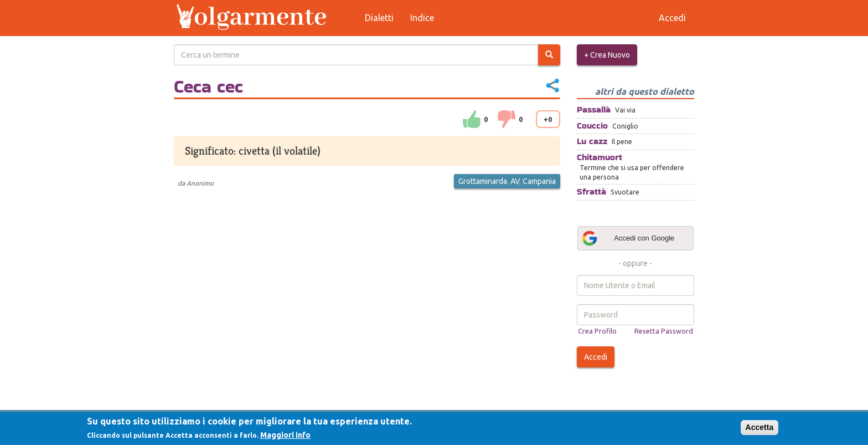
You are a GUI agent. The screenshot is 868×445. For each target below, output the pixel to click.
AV (515, 181)
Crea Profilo (597, 331)
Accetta (760, 427)
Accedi (596, 357)
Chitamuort (600, 157)
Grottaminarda (483, 181)
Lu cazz (592, 141)
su (472, 119)
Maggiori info (285, 435)
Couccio (592, 126)
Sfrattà (591, 191)
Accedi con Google (628, 238)
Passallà (594, 109)
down (507, 119)
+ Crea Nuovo (607, 55)
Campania (539, 181)
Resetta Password (664, 331)
